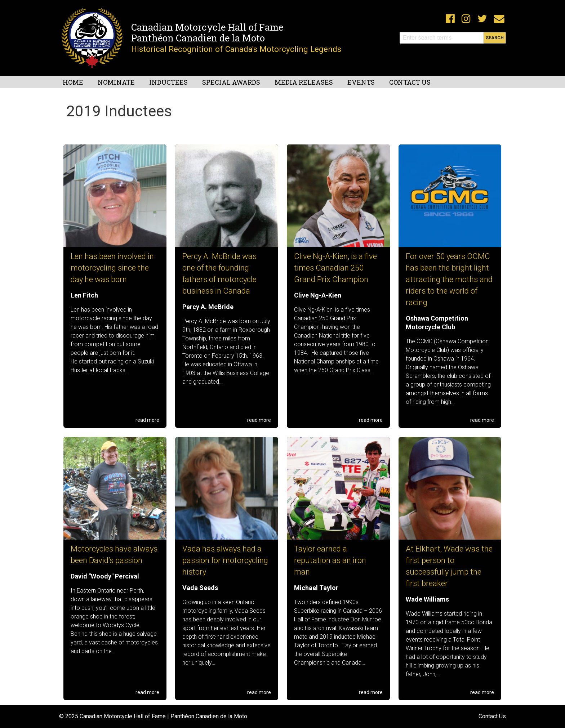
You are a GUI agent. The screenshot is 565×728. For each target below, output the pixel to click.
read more (147, 420)
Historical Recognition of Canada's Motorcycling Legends (236, 49)
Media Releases (304, 82)
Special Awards (231, 82)
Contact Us (410, 82)
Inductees (168, 82)
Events (361, 82)
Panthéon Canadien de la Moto (198, 38)
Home (73, 82)
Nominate (116, 82)
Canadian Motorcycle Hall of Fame (207, 27)
